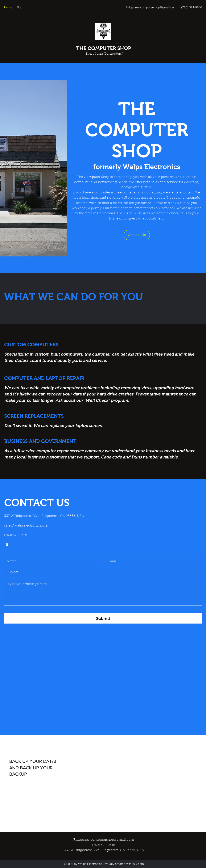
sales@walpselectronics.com (27, 526)
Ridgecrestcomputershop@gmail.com (151, 7)
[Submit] (103, 618)
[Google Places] (7, 545)
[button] (137, 235)
